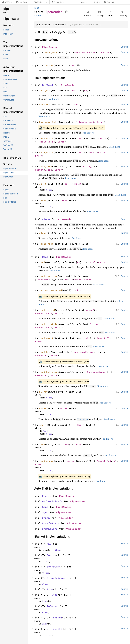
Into (54, 595)
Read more (53, 99)
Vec (89, 52)
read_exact (46, 338)
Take (79, 444)
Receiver (80, 52)
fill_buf (45, 90)
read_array (46, 461)
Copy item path (66, 12)
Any (49, 544)
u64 (67, 444)
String (87, 166)
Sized (49, 190)
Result (76, 90)
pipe (37, 8)
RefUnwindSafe (52, 501)
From (50, 589)
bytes (43, 408)
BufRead (48, 85)
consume (44, 104)
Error (100, 122)
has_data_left (48, 122)
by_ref (44, 392)
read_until (46, 138)
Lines (64, 200)
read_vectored (48, 276)
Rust (96, 2)
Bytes (64, 408)
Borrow (51, 555)
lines (43, 200)
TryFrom (57, 618)
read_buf (45, 352)
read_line (46, 166)
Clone (46, 219)
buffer (49, 65)
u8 (94, 52)
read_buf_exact (49, 372)
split (43, 184)
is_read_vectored (51, 290)
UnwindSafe (50, 529)
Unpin (46, 518)
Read (45, 257)
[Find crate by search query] (118, 2)
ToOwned (52, 606)
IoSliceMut (44, 280)
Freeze (47, 496)
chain (43, 425)
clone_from (46, 244)
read (42, 262)
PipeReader (50, 47)
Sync (45, 512)
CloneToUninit (57, 578)
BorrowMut (54, 567)
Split (78, 184)
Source (38, 16)
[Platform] (41, 2)
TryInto (57, 629)
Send (45, 507)
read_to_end (47, 310)
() (108, 338)
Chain (81, 425)
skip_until (46, 152)
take (42, 444)
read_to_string (49, 324)
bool (91, 122)
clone (43, 233)
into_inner (52, 52)
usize (77, 104)
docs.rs (84, 2)
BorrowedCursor (84, 352)
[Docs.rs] (7, 2)
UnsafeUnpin (51, 523)
